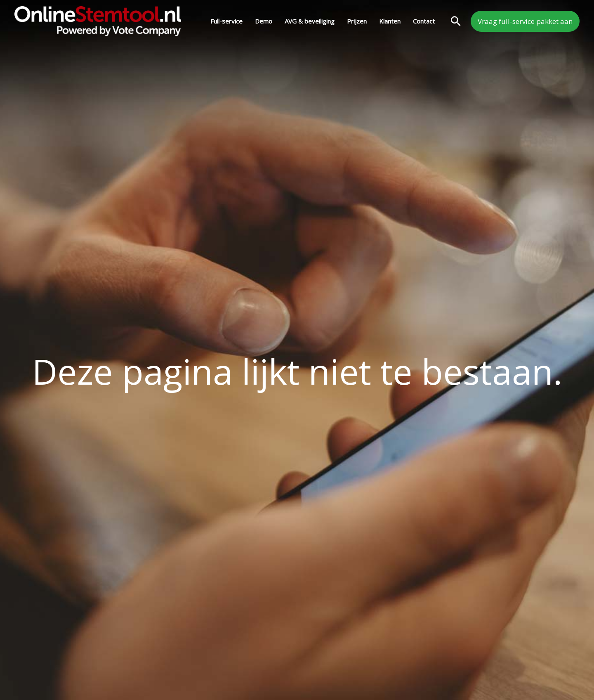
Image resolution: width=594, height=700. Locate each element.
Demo (264, 21)
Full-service (226, 21)
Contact (424, 21)
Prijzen (357, 21)
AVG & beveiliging (310, 21)
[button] (456, 21)
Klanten (390, 21)
